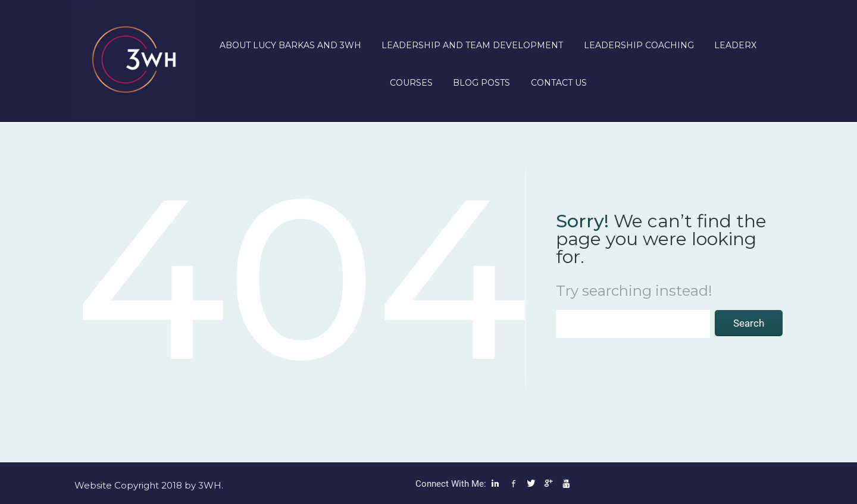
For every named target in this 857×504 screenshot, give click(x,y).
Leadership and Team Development (472, 45)
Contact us (559, 83)
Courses (411, 83)
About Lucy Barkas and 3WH (290, 45)
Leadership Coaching (639, 45)
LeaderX (735, 45)
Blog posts (481, 83)
